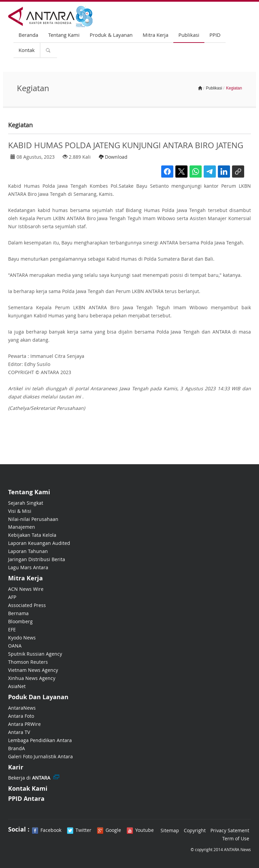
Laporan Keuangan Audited (39, 543)
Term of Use (236, 838)
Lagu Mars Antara (28, 567)
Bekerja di (29, 778)
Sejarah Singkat (26, 503)
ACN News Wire (26, 589)
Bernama (18, 613)
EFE (12, 629)
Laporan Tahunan (28, 551)
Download (113, 157)
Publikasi (189, 35)
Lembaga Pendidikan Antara (40, 740)
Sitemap (170, 830)
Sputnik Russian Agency (35, 654)
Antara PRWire (24, 724)
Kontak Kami (28, 788)
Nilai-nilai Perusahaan (33, 519)
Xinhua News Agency (32, 678)
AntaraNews (22, 708)
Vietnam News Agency (33, 670)
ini (78, 397)
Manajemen (22, 527)
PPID (215, 35)
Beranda (28, 35)
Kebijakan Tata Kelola (32, 535)
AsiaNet (17, 686)
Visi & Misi (20, 511)
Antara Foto (21, 716)
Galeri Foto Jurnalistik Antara (40, 756)
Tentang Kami (64, 35)
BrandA (17, 748)
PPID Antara (26, 799)
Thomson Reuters (28, 662)
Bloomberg (20, 621)
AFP (12, 597)
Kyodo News (22, 638)
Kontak (27, 50)
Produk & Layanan (111, 35)
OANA (15, 646)
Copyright (195, 830)
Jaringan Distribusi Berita (37, 559)
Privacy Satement (230, 830)
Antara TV (19, 732)
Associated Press (27, 605)
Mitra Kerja (155, 35)
